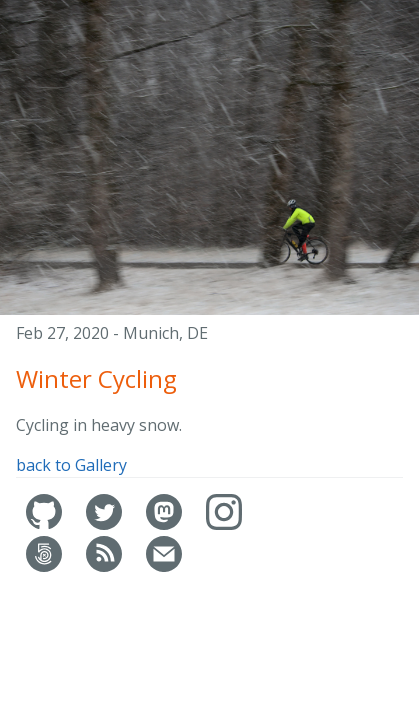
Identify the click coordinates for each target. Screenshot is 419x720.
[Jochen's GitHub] (46, 524)
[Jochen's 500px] (46, 566)
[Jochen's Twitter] (106, 524)
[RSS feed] (106, 566)
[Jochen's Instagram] (224, 524)
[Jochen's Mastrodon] (166, 524)
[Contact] (164, 566)
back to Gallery (71, 465)
